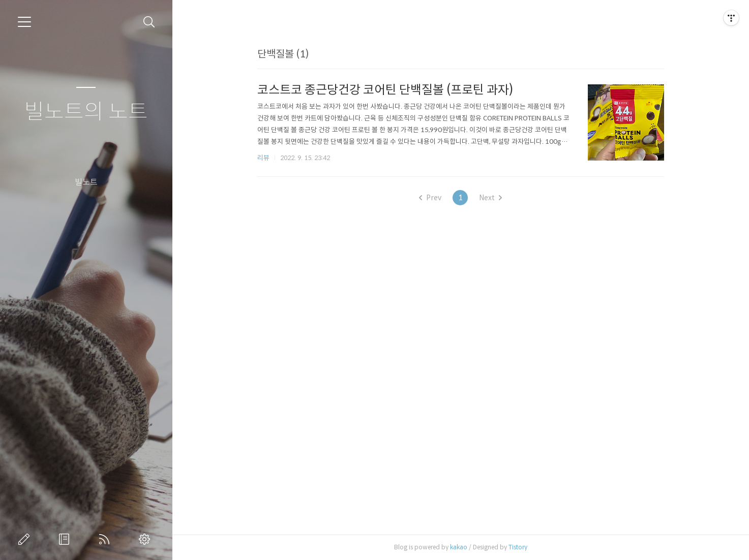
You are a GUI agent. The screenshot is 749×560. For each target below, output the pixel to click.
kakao (459, 547)
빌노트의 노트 (86, 112)
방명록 (66, 539)
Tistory (518, 547)
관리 (146, 539)
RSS (106, 539)
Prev (430, 198)
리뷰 (263, 158)
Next (490, 198)
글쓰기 (26, 539)
